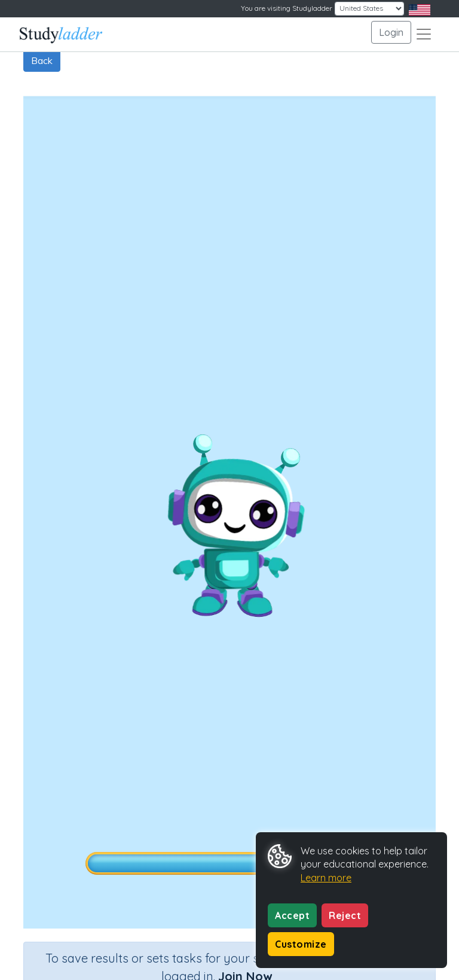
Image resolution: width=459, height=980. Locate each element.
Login (391, 32)
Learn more (326, 878)
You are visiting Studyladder (287, 8)
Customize (301, 944)
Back (42, 60)
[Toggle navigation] (424, 34)
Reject (345, 915)
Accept (292, 915)
